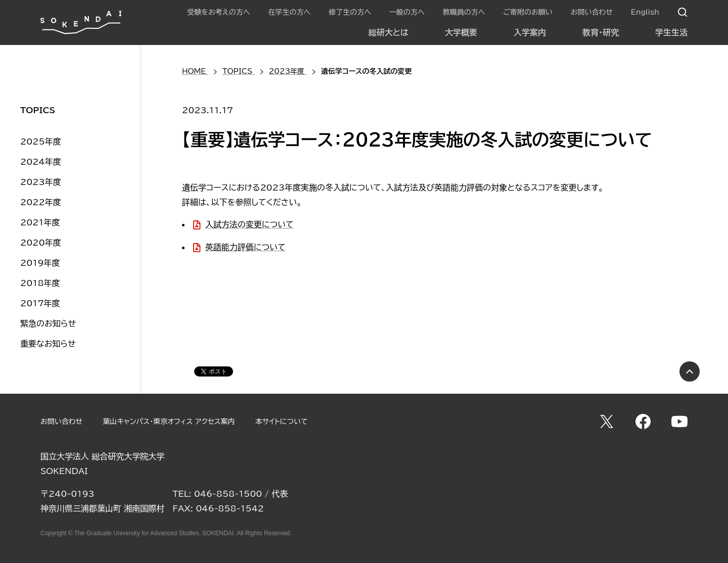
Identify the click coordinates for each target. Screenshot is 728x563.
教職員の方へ (464, 12)
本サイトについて (282, 421)
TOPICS (38, 110)
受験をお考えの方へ (218, 12)
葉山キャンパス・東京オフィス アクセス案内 (169, 421)
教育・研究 (601, 32)
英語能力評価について (245, 247)
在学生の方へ (289, 12)
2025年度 (41, 142)
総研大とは (389, 32)
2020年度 (41, 243)
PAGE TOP (690, 371)
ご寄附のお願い (528, 12)
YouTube (679, 421)
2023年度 (41, 182)
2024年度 (41, 162)
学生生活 (671, 32)
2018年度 (40, 283)
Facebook (643, 421)
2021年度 (40, 222)
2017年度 (40, 303)
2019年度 (40, 263)
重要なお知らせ (48, 344)
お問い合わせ (592, 12)
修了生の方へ (350, 12)
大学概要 (461, 32)
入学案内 (530, 32)
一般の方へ (407, 12)
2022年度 (41, 202)
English (645, 12)
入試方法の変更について (249, 224)
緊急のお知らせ (48, 323)
